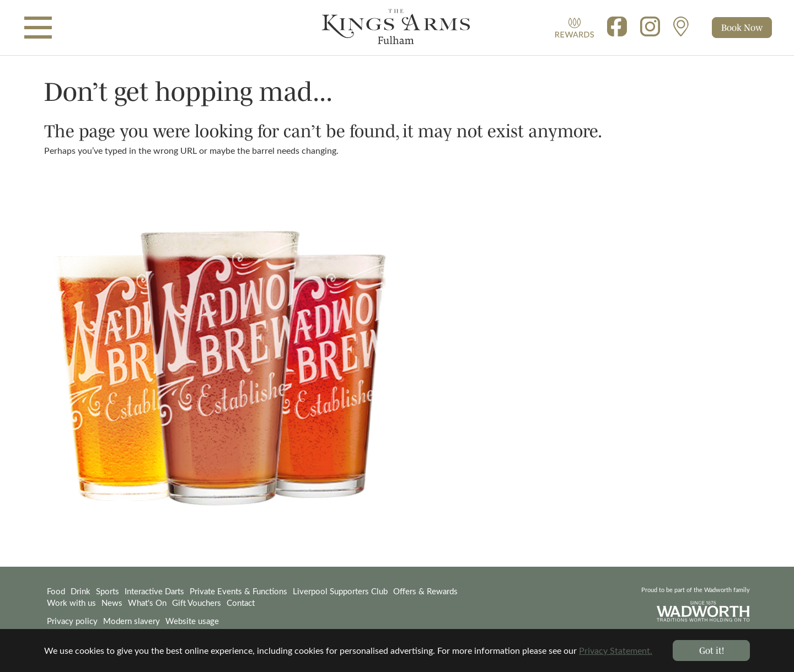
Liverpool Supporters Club (340, 591)
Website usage (192, 621)
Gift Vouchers (197, 603)
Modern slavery (132, 621)
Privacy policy (72, 621)
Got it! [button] (712, 650)
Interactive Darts (154, 591)
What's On (147, 603)
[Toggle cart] (742, 28)
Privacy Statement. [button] (616, 650)
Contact (241, 603)
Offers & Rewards (425, 591)
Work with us (71, 603)
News (112, 603)
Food (56, 591)
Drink (81, 591)
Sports (108, 591)
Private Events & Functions (238, 591)
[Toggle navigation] (38, 28)
